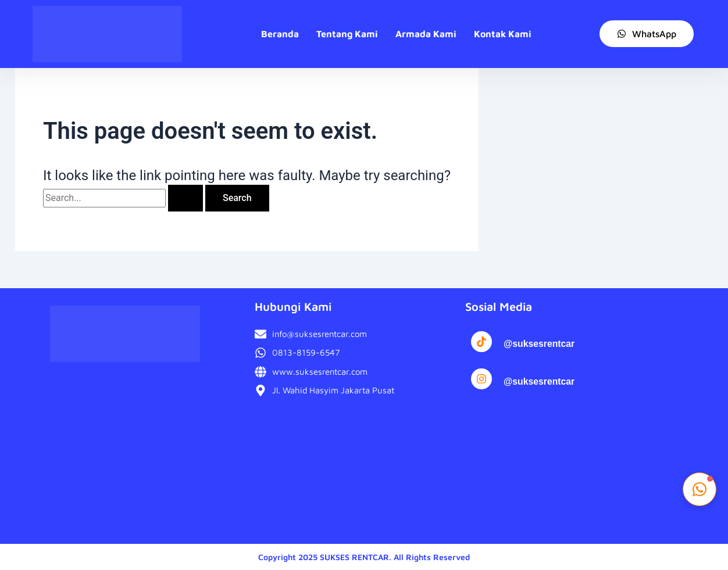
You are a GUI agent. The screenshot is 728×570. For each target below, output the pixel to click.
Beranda (280, 34)
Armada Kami (426, 34)
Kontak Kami (503, 34)
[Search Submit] (185, 198)
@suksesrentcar (540, 344)
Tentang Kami (347, 34)
